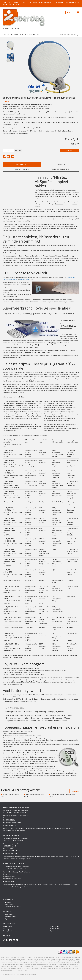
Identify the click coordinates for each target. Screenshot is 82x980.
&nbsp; (19, 191)
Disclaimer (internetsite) (13, 906)
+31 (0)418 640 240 (19, 3)
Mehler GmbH (25, 279)
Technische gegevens (60, 169)
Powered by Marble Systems (26, 975)
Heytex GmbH (12, 279)
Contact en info (22, 169)
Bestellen (70, 150)
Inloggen (8, 902)
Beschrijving (22, 164)
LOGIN (5, 5)
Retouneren (9, 914)
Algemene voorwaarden (13, 919)
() (69, 12)
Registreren (9, 904)
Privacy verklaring (11, 917)
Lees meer (75, 791)
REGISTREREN (14, 5)
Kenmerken (60, 164)
